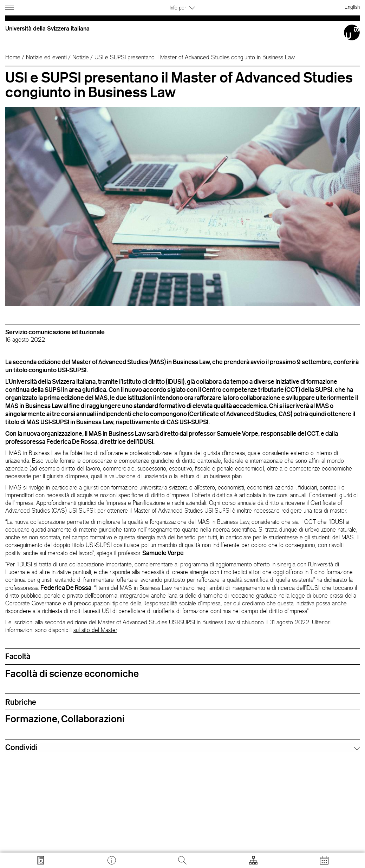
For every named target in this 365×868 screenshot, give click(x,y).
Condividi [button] (21, 747)
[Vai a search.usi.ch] (41, 860)
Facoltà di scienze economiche (72, 673)
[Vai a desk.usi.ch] (112, 860)
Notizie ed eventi (46, 57)
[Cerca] (182, 860)
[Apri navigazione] (10, 6)
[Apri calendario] (324, 860)
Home (13, 57)
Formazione (31, 719)
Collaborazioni (93, 719)
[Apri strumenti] (253, 860)
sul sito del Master (95, 630)
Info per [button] (182, 8)
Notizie (81, 57)
